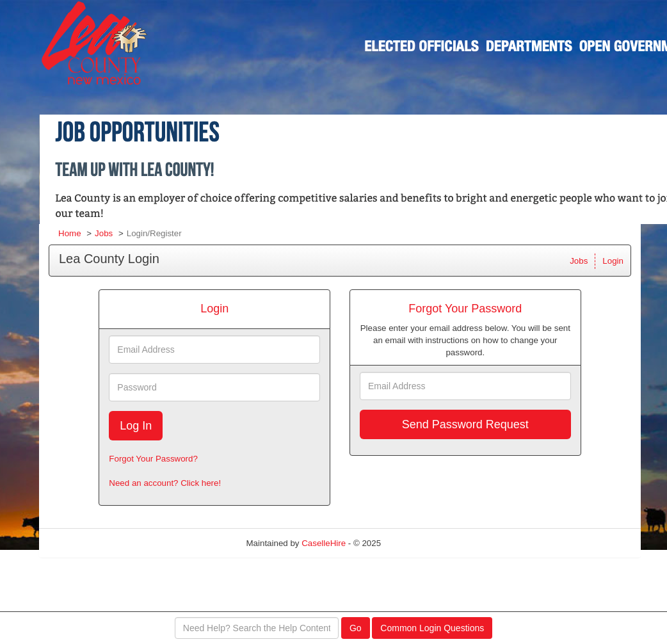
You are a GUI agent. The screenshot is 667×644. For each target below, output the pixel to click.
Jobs (104, 233)
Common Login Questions (432, 628)
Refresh (419, 543)
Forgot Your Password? (153, 459)
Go (356, 628)
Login (613, 261)
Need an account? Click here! (165, 483)
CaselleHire (324, 543)
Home (70, 233)
